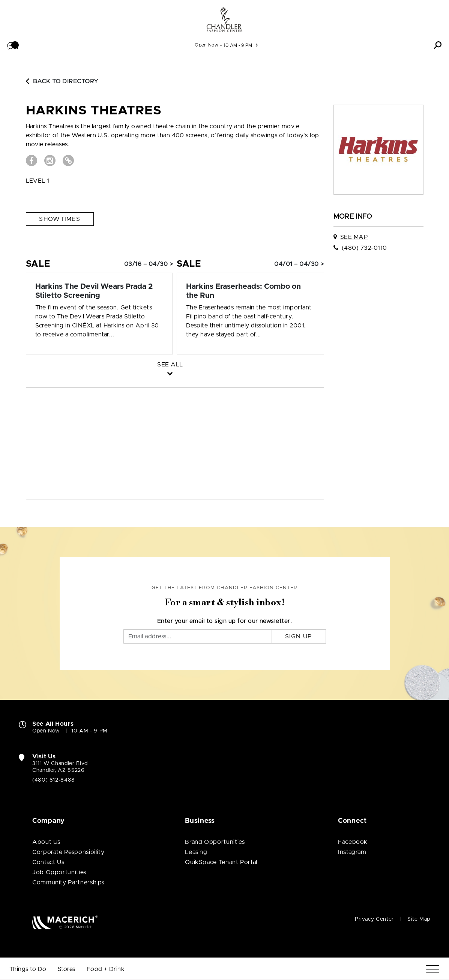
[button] (13, 45)
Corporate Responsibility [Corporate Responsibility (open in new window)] (68, 852)
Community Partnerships (68, 882)
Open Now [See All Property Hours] (206, 45)
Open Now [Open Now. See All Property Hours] (46, 731)
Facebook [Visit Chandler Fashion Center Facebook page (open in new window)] (353, 842)
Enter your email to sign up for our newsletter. (225, 621)
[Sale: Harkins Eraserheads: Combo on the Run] (250, 291)
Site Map (419, 919)
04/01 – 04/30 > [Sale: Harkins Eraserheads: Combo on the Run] (299, 264)
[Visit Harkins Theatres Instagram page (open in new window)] (50, 161)
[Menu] (433, 969)
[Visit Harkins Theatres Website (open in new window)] (68, 161)
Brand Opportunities (215, 842)
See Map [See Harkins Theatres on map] (354, 237)
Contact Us (48, 862)
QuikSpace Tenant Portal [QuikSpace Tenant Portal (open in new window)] (221, 862)
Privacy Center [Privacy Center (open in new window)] (374, 919)
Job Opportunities (59, 872)
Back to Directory (62, 81)
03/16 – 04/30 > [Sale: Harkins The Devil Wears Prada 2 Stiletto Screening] (149, 264)
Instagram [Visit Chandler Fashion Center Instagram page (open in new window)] (352, 852)
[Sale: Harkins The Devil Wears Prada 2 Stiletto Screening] (100, 291)
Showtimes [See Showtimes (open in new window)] (60, 219)
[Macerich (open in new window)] (65, 922)
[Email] (198, 636)
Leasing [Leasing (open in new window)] (196, 852)
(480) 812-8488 (54, 780)
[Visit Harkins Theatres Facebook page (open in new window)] (32, 161)
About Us (46, 842)
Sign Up (299, 636)
